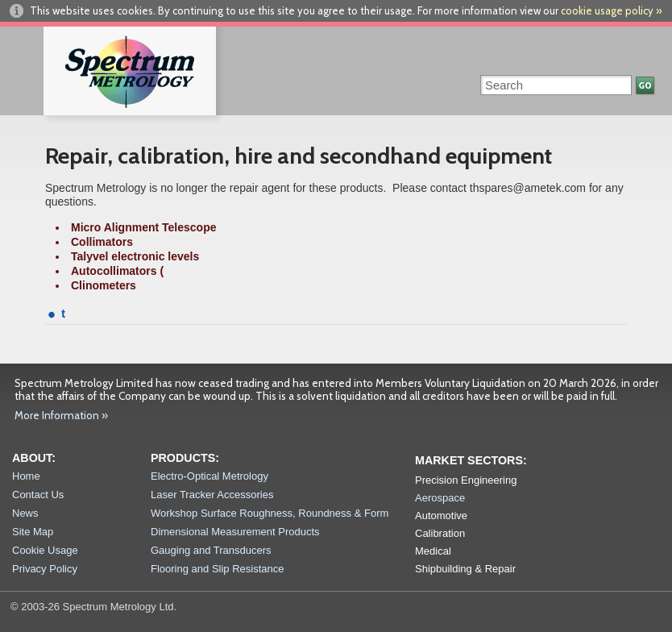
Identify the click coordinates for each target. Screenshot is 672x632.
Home (26, 476)
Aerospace (440, 498)
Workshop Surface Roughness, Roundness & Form (270, 513)
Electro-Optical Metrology (209, 476)
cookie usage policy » (612, 10)
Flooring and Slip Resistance (217, 569)
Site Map (33, 532)
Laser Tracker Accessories (212, 495)
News (25, 513)
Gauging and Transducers (211, 550)
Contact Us (38, 495)
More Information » (61, 415)
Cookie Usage (45, 550)
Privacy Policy (45, 569)
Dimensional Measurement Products (235, 532)
